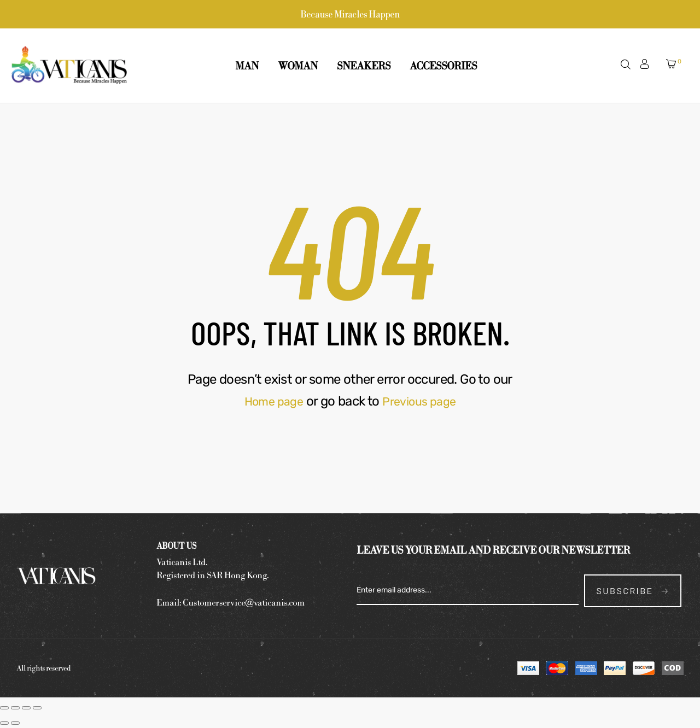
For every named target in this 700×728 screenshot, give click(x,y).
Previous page (422, 401)
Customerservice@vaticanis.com (244, 602)
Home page (270, 401)
